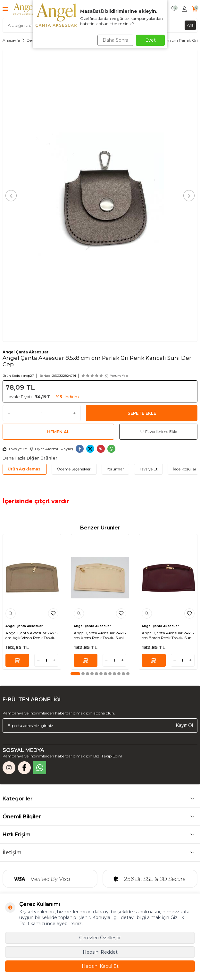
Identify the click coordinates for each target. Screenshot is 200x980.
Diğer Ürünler (42, 458)
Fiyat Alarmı (44, 449)
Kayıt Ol (184, 725)
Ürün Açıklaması (25, 469)
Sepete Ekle (142, 413)
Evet (150, 40)
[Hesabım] (184, 9)
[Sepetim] (195, 9)
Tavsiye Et (15, 449)
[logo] (24, 9)
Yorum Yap (119, 376)
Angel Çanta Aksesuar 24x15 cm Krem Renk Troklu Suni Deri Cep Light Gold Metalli (100, 635)
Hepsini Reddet (100, 952)
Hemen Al (58, 432)
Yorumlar (115, 469)
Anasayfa (11, 40)
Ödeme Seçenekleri (74, 469)
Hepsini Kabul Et (100, 966)
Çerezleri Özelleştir (100, 938)
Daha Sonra (115, 40)
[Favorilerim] (174, 9)
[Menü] (5, 9)
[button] (11, 196)
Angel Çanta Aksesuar (25, 352)
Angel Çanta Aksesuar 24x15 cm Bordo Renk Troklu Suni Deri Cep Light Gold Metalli (168, 635)
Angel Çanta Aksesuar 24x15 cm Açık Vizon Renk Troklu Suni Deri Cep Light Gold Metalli (31, 635)
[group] (100, 196)
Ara (190, 25)
